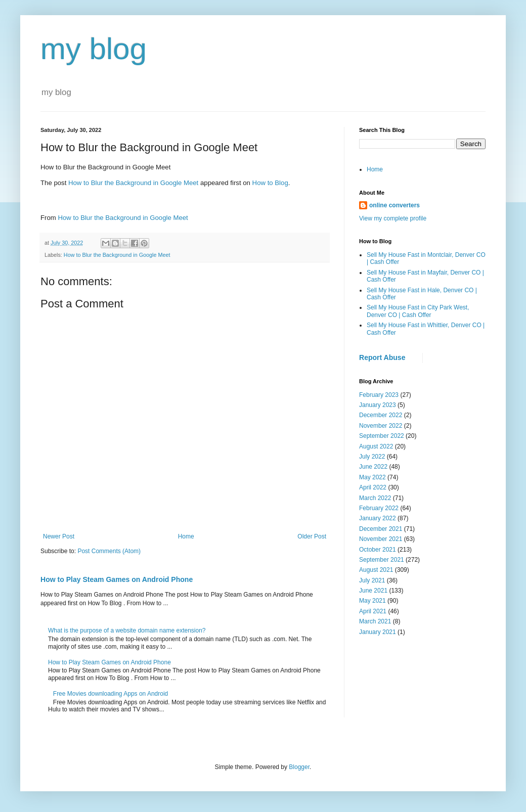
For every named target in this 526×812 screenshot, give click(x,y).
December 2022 (381, 415)
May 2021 (372, 601)
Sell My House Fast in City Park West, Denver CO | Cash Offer (418, 311)
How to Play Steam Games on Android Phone (117, 579)
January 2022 (378, 518)
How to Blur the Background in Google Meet (133, 183)
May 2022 (372, 477)
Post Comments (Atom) (109, 551)
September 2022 (382, 436)
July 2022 (372, 457)
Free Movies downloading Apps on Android (111, 694)
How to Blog (270, 183)
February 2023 (379, 395)
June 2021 (373, 591)
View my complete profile (393, 218)
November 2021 (381, 539)
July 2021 (372, 580)
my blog (94, 49)
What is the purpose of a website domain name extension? (127, 630)
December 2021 (381, 529)
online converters (394, 205)
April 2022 (373, 487)
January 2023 (378, 405)
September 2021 (382, 560)
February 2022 (379, 508)
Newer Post (59, 536)
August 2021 (376, 570)
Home (186, 536)
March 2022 (375, 498)
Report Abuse (382, 357)
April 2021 (373, 611)
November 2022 (381, 426)
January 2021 (378, 632)
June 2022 (373, 467)
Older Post (312, 536)
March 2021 (375, 621)
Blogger (299, 767)
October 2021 (378, 550)
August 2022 (376, 446)
